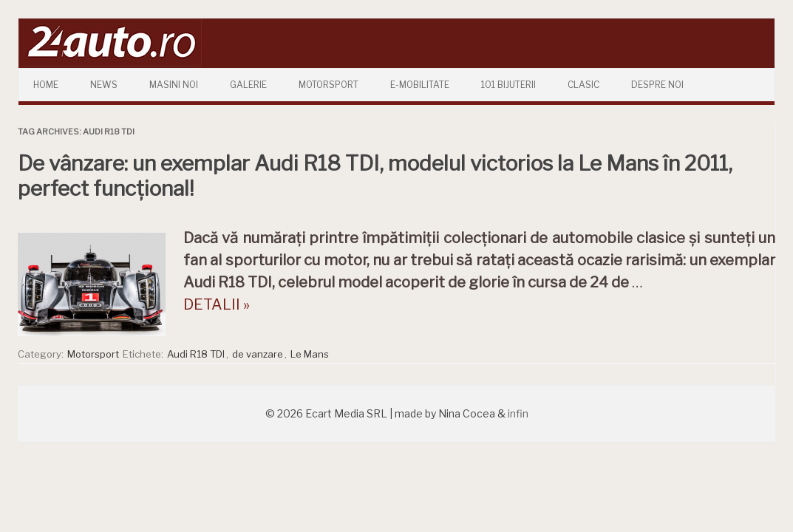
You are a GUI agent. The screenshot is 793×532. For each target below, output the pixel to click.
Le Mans (310, 354)
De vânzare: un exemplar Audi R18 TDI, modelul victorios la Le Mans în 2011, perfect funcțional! (375, 176)
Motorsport (329, 85)
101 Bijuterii (508, 85)
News (104, 85)
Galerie (248, 85)
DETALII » (217, 304)
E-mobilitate (420, 85)
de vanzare (258, 354)
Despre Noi (657, 85)
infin (518, 413)
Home (46, 85)
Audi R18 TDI (196, 354)
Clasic (583, 85)
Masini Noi (174, 85)
